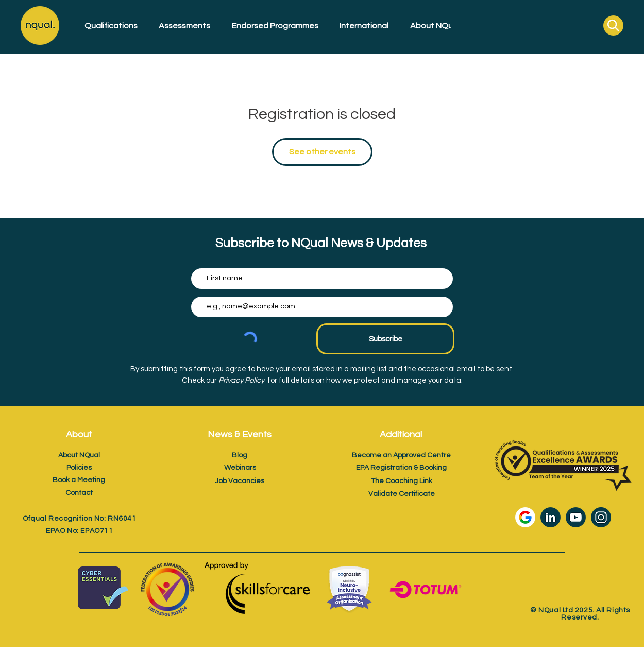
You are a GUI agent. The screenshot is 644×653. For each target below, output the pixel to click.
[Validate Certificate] (401, 494)
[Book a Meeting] (79, 480)
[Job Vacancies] (240, 481)
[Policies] (79, 467)
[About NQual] (79, 455)
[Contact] (79, 493)
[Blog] (240, 455)
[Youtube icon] (576, 517)
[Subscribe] (385, 339)
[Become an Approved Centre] (401, 455)
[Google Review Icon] (525, 517)
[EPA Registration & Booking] (401, 467)
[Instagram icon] (601, 517)
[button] (107, 26)
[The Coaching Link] (401, 481)
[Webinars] (240, 467)
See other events (322, 152)
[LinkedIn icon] (550, 517)
